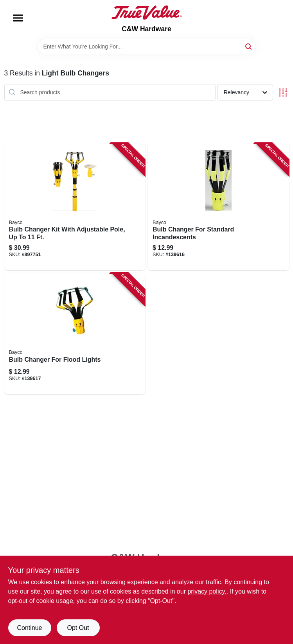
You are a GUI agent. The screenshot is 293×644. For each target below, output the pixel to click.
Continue (29, 628)
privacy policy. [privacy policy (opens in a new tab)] (207, 591)
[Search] (249, 46)
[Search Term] (147, 47)
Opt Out (78, 628)
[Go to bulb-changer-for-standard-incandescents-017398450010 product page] (218, 207)
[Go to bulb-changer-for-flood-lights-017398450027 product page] (75, 334)
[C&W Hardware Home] (147, 13)
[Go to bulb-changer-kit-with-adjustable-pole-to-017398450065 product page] (75, 207)
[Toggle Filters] (283, 92)
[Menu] (18, 18)
